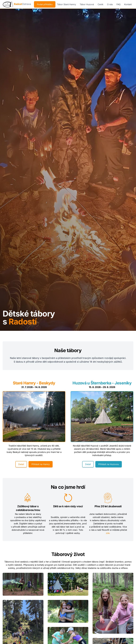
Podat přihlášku (45, 4)
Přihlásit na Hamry (41, 465)
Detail (21, 465)
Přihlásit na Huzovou (109, 465)
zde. (108, 534)
